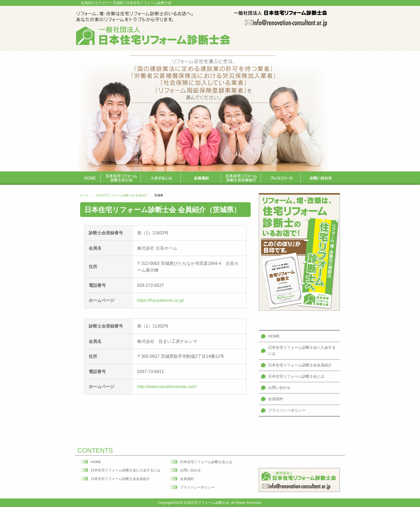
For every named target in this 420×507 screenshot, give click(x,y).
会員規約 (276, 399)
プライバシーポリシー (287, 410)
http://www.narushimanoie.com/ (167, 387)
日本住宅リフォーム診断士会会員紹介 (300, 365)
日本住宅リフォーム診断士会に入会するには (302, 350)
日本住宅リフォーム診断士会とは (296, 376)
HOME (274, 336)
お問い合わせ (279, 388)
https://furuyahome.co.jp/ (161, 300)
